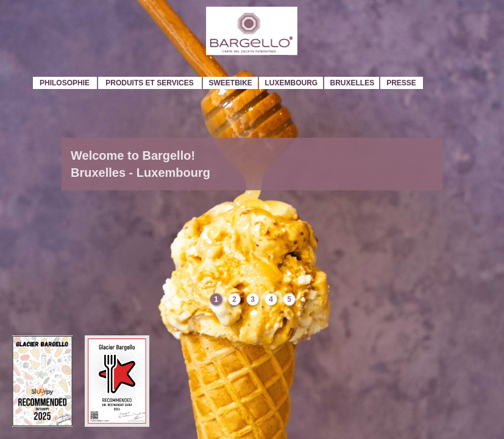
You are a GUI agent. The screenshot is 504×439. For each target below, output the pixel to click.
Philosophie (65, 83)
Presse (401, 83)
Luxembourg (292, 83)
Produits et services (149, 83)
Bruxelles (353, 83)
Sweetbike (231, 83)
